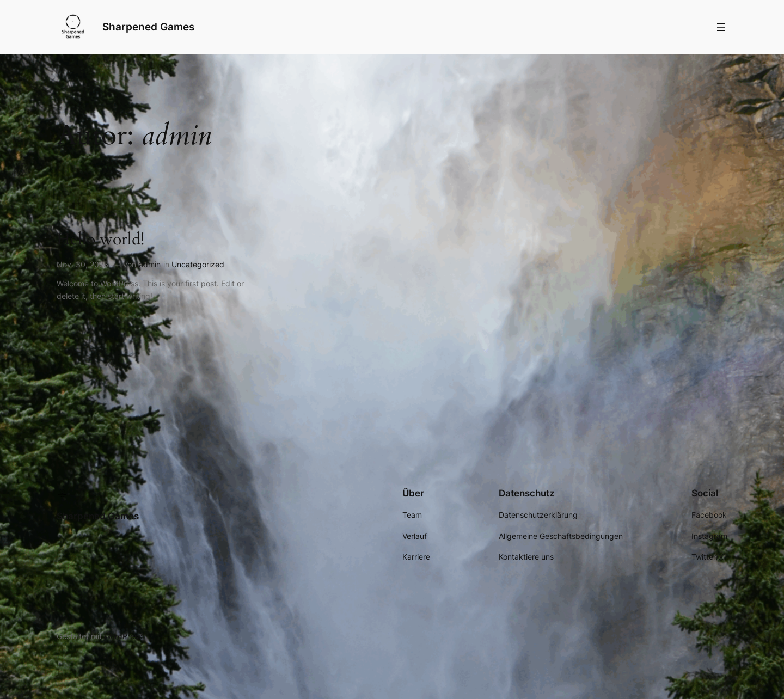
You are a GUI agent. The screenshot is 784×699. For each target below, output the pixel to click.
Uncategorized (198, 264)
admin (150, 264)
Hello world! (100, 240)
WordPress (123, 636)
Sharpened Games (148, 27)
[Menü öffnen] (721, 27)
